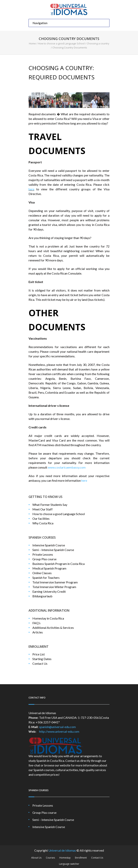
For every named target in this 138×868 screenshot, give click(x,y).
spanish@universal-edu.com (57, 727)
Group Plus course (44, 559)
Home (32, 43)
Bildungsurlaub (42, 596)
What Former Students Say (50, 505)
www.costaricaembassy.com (67, 467)
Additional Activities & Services (53, 628)
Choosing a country (98, 43)
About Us (36, 858)
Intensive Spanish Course (49, 545)
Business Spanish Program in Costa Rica (58, 564)
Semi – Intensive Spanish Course (53, 550)
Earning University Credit (49, 591)
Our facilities (41, 518)
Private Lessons (43, 554)
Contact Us (40, 663)
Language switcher (69, 864)
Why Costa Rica (43, 523)
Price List (39, 654)
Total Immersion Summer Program (55, 582)
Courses (50, 858)
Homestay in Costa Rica (48, 618)
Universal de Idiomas (62, 850)
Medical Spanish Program (49, 568)
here (31, 189)
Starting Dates (42, 659)
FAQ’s (36, 623)
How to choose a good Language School (61, 43)
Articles (38, 632)
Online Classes (42, 573)
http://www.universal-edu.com (59, 731)
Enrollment (81, 858)
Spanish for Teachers (46, 578)
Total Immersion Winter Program (54, 587)
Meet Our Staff (42, 509)
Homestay (65, 858)
